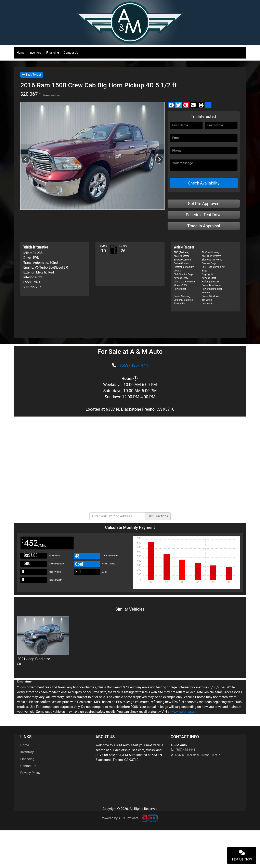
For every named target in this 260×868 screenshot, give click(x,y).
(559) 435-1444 (134, 365)
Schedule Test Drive (204, 215)
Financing (53, 53)
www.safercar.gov (184, 712)
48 (77, 556)
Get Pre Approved (204, 204)
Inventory (35, 53)
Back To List (32, 75)
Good (80, 564)
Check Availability (204, 183)
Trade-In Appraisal (204, 226)
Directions (158, 516)
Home (21, 53)
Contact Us (71, 53)
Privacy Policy (30, 773)
